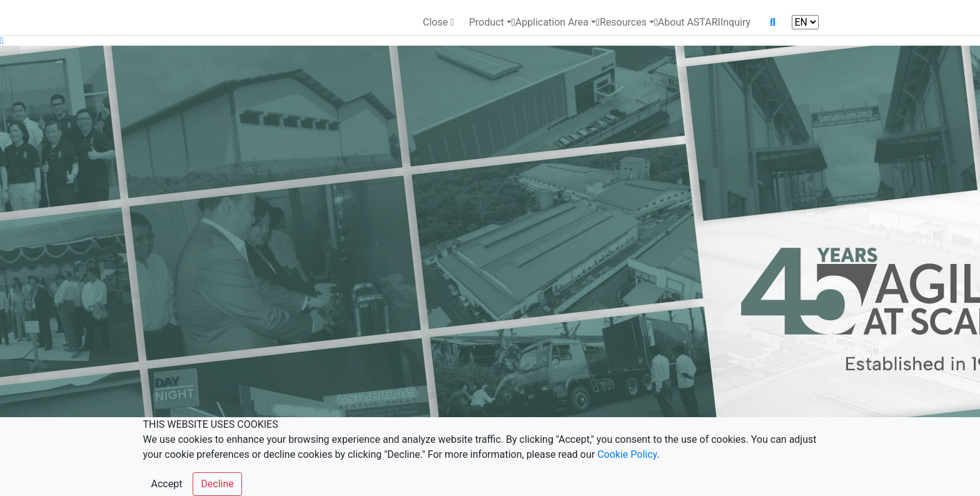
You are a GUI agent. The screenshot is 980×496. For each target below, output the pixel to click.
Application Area (552, 22)
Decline (217, 484)
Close (438, 22)
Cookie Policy (627, 454)
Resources (623, 22)
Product (487, 22)
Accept (167, 484)
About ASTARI (689, 22)
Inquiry (735, 22)
